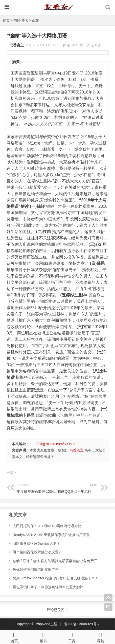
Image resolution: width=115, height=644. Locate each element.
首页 (6, 20)
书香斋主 (17, 45)
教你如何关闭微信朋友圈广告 (36, 570)
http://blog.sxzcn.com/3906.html (54, 444)
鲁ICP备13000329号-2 (82, 624)
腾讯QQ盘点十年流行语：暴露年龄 (85, 488)
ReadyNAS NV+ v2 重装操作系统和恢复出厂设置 (51, 535)
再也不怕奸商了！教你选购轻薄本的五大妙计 (48, 587)
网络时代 (21, 20)
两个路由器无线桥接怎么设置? (37, 552)
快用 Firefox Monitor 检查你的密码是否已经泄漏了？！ (55, 578)
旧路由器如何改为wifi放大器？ (36, 543)
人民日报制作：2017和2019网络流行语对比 (47, 526)
